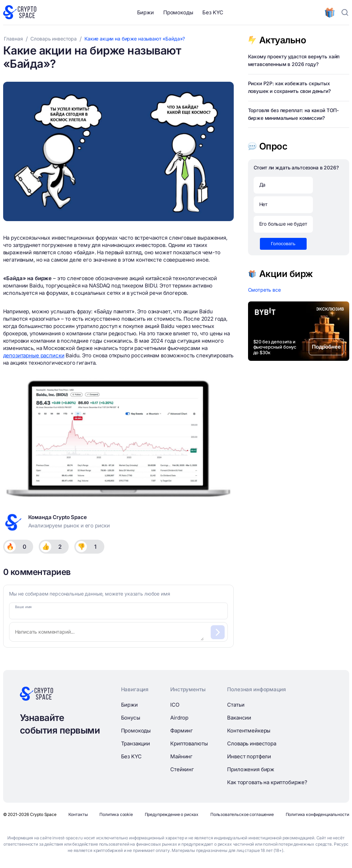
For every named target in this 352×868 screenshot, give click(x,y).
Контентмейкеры (249, 731)
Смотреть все (264, 290)
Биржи (145, 12)
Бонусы (131, 718)
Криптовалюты (189, 743)
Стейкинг (182, 769)
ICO (175, 705)
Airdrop (179, 718)
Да (263, 185)
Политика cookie (116, 814)
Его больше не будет (283, 224)
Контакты (78, 814)
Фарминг (182, 731)
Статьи (236, 705)
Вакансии (239, 718)
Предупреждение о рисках (172, 814)
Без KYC (213, 12)
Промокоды (178, 12)
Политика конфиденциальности (317, 814)
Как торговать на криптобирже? (267, 782)
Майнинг (181, 756)
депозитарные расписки (34, 355)
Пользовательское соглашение (242, 814)
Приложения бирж (251, 769)
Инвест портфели (249, 756)
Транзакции (136, 743)
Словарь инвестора (252, 743)
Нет (264, 204)
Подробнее (326, 347)
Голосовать (283, 244)
